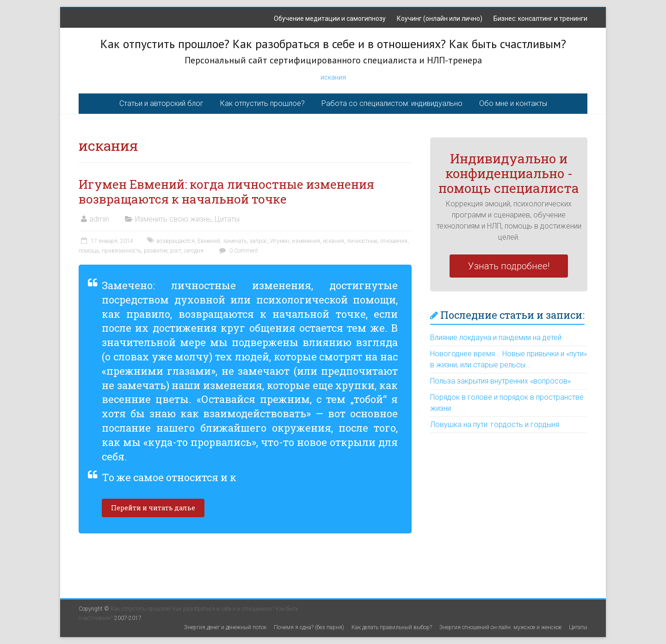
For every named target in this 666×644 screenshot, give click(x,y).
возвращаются (176, 241)
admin (99, 219)
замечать (235, 241)
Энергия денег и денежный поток (225, 627)
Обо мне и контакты (513, 103)
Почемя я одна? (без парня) (309, 627)
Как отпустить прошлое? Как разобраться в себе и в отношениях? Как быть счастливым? (333, 44)
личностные (362, 241)
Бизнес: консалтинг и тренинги (540, 19)
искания (333, 77)
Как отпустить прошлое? (262, 103)
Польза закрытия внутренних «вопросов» (500, 381)
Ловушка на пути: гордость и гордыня (495, 424)
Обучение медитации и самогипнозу (330, 19)
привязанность (121, 251)
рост (176, 251)
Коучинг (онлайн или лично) (440, 19)
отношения (394, 241)
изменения (306, 241)
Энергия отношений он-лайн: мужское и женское (500, 627)
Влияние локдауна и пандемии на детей (496, 337)
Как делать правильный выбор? (392, 627)
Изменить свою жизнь (173, 219)
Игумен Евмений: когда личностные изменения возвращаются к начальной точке (226, 192)
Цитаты (227, 219)
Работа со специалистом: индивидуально (392, 103)
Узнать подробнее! (509, 266)
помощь (89, 251)
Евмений (209, 241)
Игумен (280, 241)
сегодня (194, 251)
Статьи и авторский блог (161, 103)
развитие (156, 251)
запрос (258, 241)
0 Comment (237, 251)
